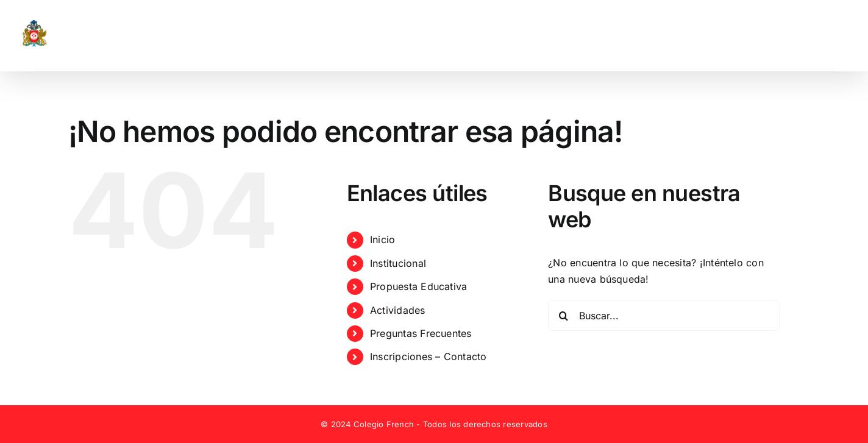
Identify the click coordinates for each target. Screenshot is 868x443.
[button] (830, 36)
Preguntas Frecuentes (421, 333)
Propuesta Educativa (419, 286)
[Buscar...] (664, 316)
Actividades (398, 310)
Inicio (382, 239)
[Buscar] (563, 316)
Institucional (398, 263)
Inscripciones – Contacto (429, 356)
